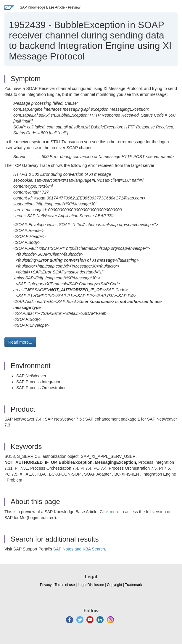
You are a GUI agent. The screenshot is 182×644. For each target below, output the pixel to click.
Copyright (114, 585)
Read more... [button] (20, 342)
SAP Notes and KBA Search (79, 549)
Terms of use (65, 585)
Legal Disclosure (91, 585)
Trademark (133, 585)
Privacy (46, 585)
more (115, 512)
